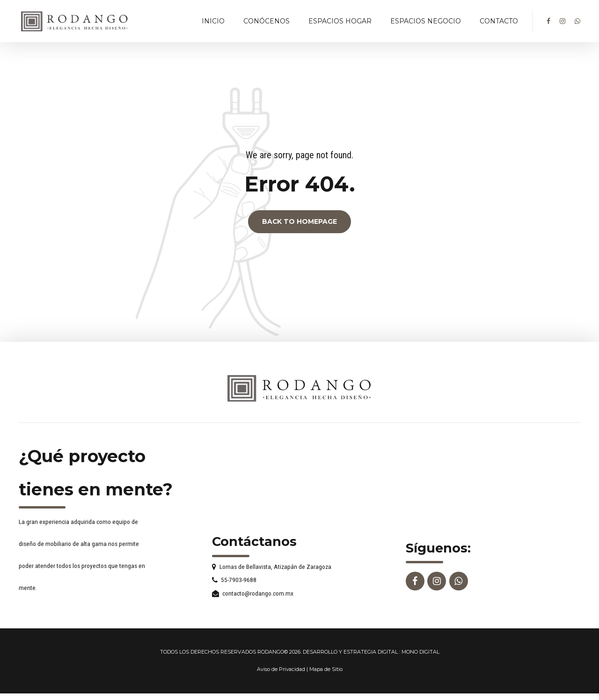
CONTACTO (499, 21)
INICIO (213, 21)
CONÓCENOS (267, 21)
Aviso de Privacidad (281, 669)
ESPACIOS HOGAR (340, 21)
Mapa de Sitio (326, 669)
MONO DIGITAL (420, 652)
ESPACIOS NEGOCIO (426, 21)
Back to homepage (299, 222)
